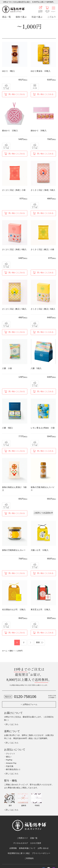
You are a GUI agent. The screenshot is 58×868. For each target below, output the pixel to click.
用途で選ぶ (37, 17)
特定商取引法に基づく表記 (19, 853)
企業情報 (13, 848)
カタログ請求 (36, 843)
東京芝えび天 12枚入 (41, 609)
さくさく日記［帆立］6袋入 (43, 309)
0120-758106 (25, 697)
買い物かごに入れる (17, 94)
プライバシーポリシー (41, 853)
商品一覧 (6, 17)
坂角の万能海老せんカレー (14, 550)
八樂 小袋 (7, 368)
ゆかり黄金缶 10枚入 (41, 71)
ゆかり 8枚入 (8, 71)
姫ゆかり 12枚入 (10, 130)
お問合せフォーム (30, 704)
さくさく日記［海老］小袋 (14, 190)
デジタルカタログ (21, 843)
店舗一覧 (34, 838)
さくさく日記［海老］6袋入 (14, 249)
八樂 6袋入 (7, 428)
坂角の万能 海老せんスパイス (43, 489)
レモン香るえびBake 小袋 (43, 428)
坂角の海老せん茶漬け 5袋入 (14, 489)
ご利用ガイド (22, 838)
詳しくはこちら (12, 724)
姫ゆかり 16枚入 (39, 130)
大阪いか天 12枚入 (40, 550)
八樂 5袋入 (36, 368)
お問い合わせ (43, 848)
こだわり (52, 17)
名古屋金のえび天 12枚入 (14, 609)
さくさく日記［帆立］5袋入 (14, 309)
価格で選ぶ (21, 17)
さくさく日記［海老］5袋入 (43, 190)
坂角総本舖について (27, 848)
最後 (38, 642)
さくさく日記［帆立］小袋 (42, 249)
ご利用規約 (29, 858)
